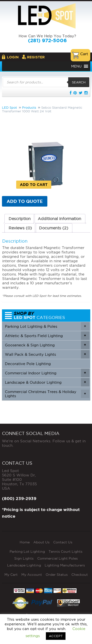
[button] (76, 66)
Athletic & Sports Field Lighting (47, 336)
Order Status (57, 575)
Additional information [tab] (59, 219)
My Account (32, 575)
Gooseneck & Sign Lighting (47, 345)
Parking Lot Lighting (27, 552)
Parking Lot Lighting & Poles (47, 326)
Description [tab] (20, 219)
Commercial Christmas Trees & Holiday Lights (47, 394)
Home (25, 542)
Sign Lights (24, 558)
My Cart (11, 575)
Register (36, 57)
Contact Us (63, 542)
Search (79, 82)
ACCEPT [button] (56, 636)
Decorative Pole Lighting (28, 364)
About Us (41, 542)
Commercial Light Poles (58, 558)
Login (13, 57)
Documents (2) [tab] (54, 228)
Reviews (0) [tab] (20, 228)
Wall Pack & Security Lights (47, 354)
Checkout (80, 575)
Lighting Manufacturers (65, 565)
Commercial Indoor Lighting (47, 373)
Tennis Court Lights (66, 552)
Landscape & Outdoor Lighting (47, 382)
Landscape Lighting (24, 565)
